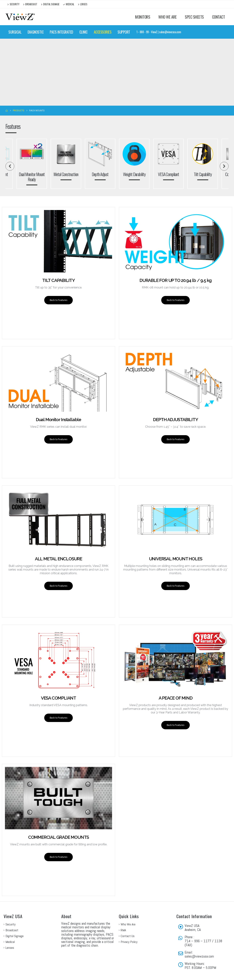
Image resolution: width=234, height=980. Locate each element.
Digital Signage (50, 4)
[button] (10, 166)
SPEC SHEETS (194, 17)
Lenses (83, 4)
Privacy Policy (129, 925)
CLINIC (83, 32)
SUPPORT (124, 32)
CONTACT (219, 17)
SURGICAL (15, 32)
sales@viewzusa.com (199, 940)
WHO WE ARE (167, 17)
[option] (134, 164)
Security (13, 4)
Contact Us (128, 920)
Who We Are (128, 908)
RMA (123, 914)
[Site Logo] (20, 17)
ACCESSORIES (103, 32)
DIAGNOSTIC (36, 32)
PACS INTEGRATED (61, 32)
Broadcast (30, 4)
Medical (69, 4)
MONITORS (143, 17)
